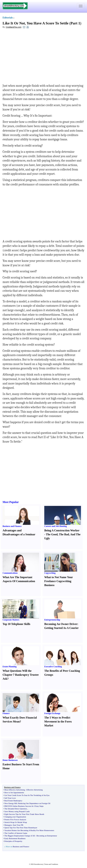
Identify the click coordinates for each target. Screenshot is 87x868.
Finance (6, 713)
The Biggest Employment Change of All (20, 836)
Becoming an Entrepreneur (47, 836)
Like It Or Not (14, 23)
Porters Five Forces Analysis (15, 819)
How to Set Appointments (14, 792)
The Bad (64, 534)
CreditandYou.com (14, 27)
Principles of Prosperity (13, 841)
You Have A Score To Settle (47, 23)
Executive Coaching (53, 667)
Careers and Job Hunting (55, 526)
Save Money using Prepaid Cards (17, 811)
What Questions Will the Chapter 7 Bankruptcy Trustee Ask (21, 675)
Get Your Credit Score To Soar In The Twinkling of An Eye (27, 795)
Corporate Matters (11, 620)
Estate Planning (10, 667)
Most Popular (11, 502)
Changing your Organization (15, 817)
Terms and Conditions (51, 864)
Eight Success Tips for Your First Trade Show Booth (24, 814)
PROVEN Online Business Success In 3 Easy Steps (24, 806)
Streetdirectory (39, 864)
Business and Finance (12, 526)
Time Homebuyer (30, 828)
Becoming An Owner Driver (61, 624)
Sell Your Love (10, 798)
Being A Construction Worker (62, 530)
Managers (8, 825)
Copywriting (50, 573)
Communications (10, 573)
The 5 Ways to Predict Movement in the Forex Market (58, 722)
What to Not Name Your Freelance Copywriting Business (58, 581)
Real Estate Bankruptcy (13, 801)
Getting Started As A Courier (61, 628)
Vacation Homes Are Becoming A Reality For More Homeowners (29, 830)
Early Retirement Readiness (15, 838)
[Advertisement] (31, 56)
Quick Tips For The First (14, 828)
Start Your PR (18, 825)
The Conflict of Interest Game (16, 833)
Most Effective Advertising (15, 790)
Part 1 (75, 23)
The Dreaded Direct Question (16, 809)
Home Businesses (10, 760)
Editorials (8, 18)
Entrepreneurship (52, 620)
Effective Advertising (34, 790)
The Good (52, 534)
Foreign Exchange (52, 713)
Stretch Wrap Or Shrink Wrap (16, 822)
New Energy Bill (11, 803)
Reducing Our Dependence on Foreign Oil (34, 803)
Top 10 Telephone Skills (16, 624)
